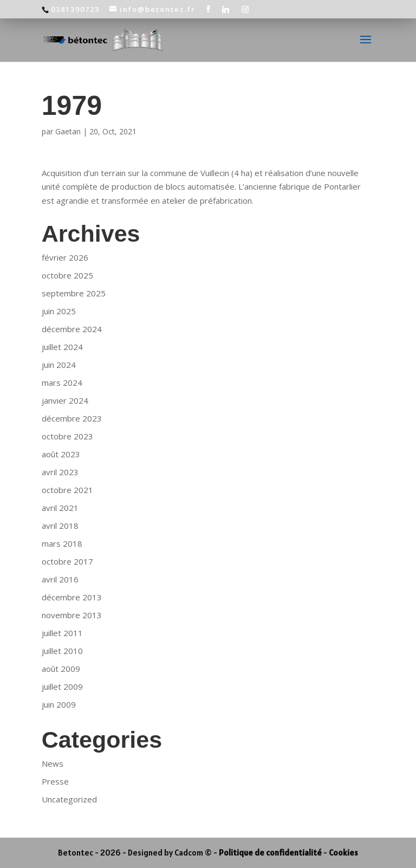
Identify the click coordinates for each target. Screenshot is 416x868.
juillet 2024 (62, 347)
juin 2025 (59, 311)
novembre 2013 (72, 615)
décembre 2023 (72, 418)
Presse (55, 781)
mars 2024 (62, 383)
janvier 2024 (65, 400)
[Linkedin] (226, 9)
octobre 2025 (67, 275)
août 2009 (61, 669)
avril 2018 (60, 526)
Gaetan (68, 131)
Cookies (343, 853)
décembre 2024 (72, 329)
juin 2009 (59, 704)
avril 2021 (60, 508)
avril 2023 (60, 472)
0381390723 (75, 9)
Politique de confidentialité (270, 853)
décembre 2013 (72, 597)
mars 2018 (62, 543)
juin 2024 (59, 365)
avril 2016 (60, 579)
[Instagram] (246, 9)
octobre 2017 (67, 561)
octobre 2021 (67, 490)
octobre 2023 (67, 436)
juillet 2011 (62, 633)
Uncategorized (69, 799)
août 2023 (61, 454)
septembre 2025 (74, 293)
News (53, 763)
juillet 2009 (62, 686)
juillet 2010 (62, 651)
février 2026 (65, 257)
